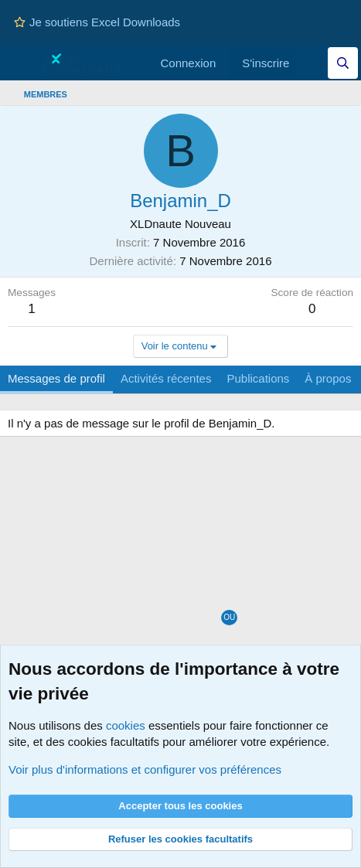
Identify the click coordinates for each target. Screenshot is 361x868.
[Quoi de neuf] (312, 63)
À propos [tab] (328, 378)
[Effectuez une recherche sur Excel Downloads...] (343, 63)
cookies (126, 725)
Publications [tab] (258, 378)
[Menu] (21, 63)
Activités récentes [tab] (166, 378)
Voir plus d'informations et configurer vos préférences (145, 769)
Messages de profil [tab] (56, 378)
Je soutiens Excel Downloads (97, 22)
